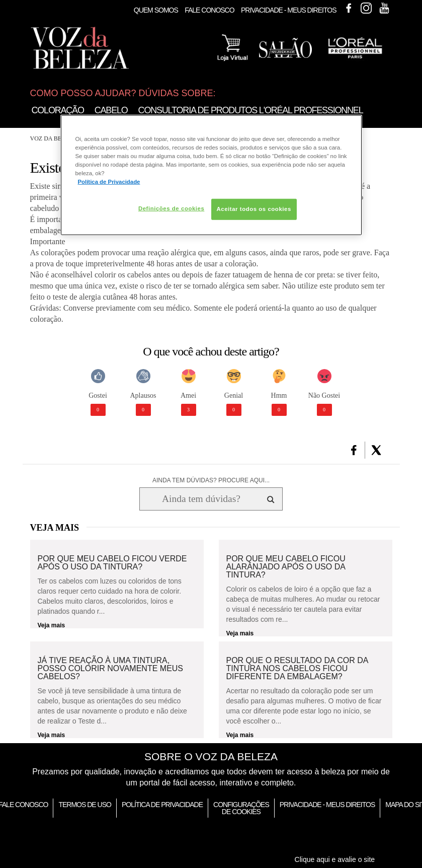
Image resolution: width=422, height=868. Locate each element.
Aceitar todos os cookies (254, 209)
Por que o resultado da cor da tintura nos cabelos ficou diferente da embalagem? (297, 669)
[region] (211, 175)
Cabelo (111, 110)
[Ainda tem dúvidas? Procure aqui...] (201, 499)
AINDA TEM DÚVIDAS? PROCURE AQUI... (211, 480)
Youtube (384, 8)
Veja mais (52, 625)
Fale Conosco (209, 10)
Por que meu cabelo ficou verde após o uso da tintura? (112, 563)
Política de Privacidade (162, 805)
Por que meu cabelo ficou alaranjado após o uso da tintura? (286, 567)
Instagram (366, 8)
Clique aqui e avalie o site (335, 859)
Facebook (349, 8)
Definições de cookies (171, 208)
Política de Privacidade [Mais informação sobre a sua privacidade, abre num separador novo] (109, 182)
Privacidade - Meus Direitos (289, 10)
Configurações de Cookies (241, 808)
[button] (354, 450)
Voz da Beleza (54, 138)
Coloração (58, 110)
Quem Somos (156, 10)
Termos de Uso (85, 805)
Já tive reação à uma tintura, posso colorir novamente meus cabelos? (111, 669)
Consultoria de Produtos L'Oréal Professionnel (251, 110)
